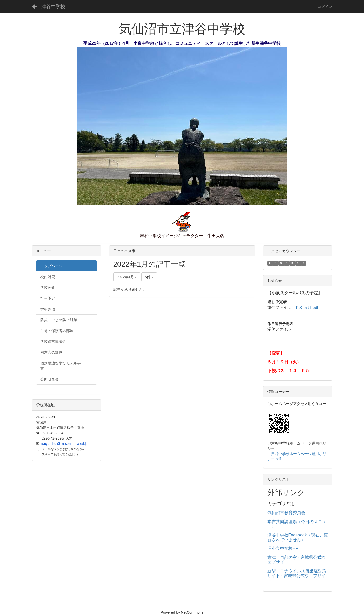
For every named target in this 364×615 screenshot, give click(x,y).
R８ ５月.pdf (307, 307)
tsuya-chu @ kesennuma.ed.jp (65, 444)
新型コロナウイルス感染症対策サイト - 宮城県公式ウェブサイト (297, 575)
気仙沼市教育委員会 (286, 513)
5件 (149, 277)
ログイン (325, 7)
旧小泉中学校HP (283, 548)
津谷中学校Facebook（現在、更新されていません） (298, 537)
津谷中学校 (53, 7)
